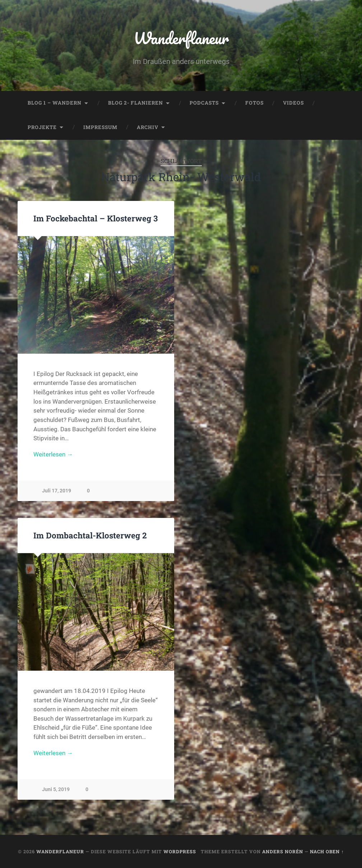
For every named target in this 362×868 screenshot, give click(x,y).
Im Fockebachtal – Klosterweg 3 (96, 218)
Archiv (148, 127)
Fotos (254, 103)
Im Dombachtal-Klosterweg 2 (90, 535)
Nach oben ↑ (327, 851)
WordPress (180, 851)
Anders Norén (283, 851)
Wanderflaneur (181, 38)
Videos (293, 103)
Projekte (42, 127)
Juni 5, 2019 (56, 789)
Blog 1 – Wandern (55, 103)
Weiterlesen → (53, 454)
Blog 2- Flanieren (136, 103)
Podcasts (204, 103)
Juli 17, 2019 (57, 491)
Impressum (100, 127)
